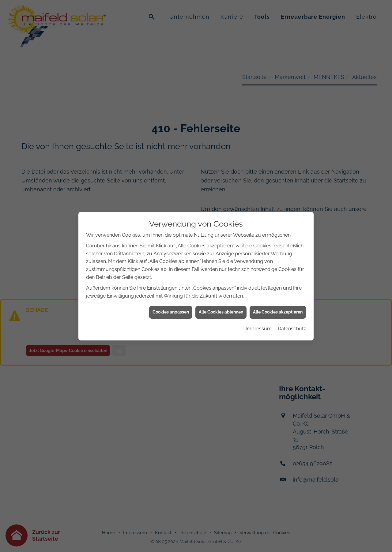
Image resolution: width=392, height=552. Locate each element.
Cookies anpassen (171, 303)
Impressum (259, 319)
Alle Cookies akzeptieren (278, 303)
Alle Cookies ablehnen (221, 303)
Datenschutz (292, 319)
